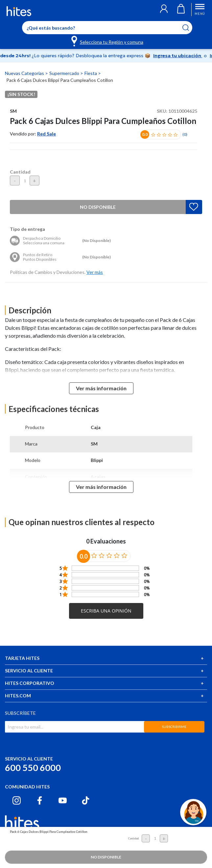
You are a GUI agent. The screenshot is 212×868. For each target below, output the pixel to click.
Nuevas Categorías (25, 73)
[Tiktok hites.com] (86, 800)
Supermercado (65, 73)
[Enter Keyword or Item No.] (107, 28)
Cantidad (20, 172)
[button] (157, 10)
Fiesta (91, 73)
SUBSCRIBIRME (174, 727)
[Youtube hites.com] (63, 800)
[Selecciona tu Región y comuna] (108, 41)
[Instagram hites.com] (17, 800)
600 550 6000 (33, 768)
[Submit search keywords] (190, 28)
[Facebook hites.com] (40, 800)
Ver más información (101, 388)
